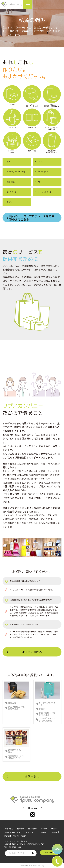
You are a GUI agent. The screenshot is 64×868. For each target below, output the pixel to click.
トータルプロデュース (49, 828)
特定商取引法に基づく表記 (15, 836)
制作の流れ (32, 828)
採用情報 (42, 832)
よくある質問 (30, 832)
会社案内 (53, 832)
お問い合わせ (50, 853)
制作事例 (21, 828)
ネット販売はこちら (12, 832)
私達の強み (9, 828)
